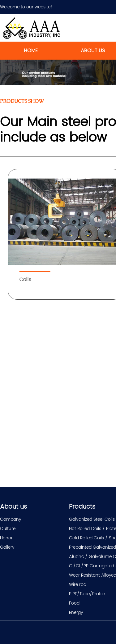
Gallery (7, 547)
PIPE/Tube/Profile (87, 594)
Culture (8, 529)
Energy (76, 612)
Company (11, 519)
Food (74, 603)
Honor (6, 538)
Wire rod (78, 585)
